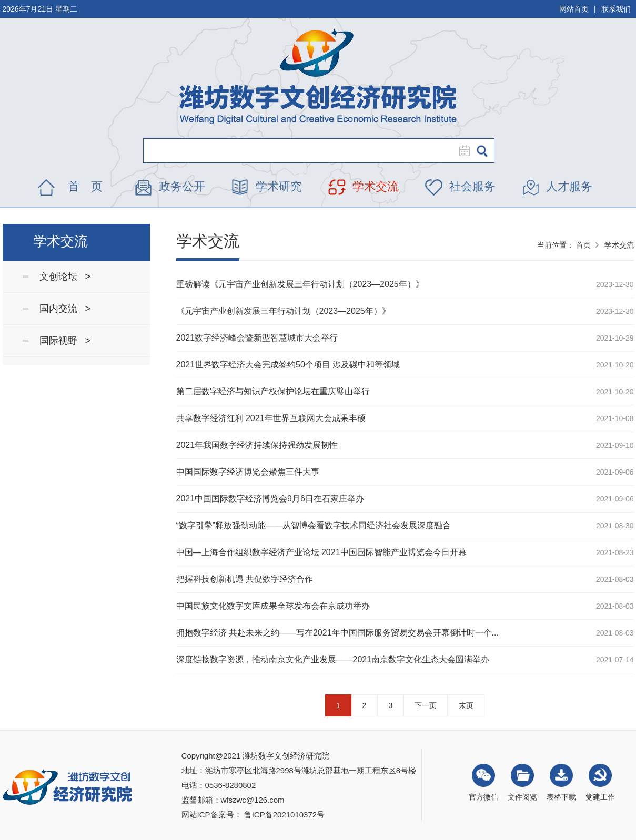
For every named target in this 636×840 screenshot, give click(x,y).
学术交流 (376, 186)
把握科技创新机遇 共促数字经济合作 (245, 579)
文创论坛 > (65, 276)
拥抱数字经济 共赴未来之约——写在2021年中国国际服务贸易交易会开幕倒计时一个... (337, 633)
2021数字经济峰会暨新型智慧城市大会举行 (257, 338)
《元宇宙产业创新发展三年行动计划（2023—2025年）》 (283, 311)
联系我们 (616, 9)
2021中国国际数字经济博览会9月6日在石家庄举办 (270, 499)
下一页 (426, 705)
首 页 (85, 186)
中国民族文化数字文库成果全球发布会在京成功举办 (273, 606)
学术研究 (279, 186)
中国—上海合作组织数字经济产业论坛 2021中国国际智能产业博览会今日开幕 (321, 552)
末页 (466, 705)
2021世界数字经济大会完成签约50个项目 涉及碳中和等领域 (288, 365)
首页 (583, 245)
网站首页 (574, 9)
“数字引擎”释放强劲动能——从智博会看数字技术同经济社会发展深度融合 (314, 525)
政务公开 (182, 186)
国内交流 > (65, 309)
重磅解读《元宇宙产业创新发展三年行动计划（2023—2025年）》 (300, 284)
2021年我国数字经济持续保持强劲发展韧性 (257, 445)
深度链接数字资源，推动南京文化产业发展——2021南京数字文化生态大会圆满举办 (333, 659)
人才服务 (569, 186)
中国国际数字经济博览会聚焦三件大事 (248, 472)
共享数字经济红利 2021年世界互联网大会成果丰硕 (271, 418)
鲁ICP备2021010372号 (284, 815)
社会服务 (472, 186)
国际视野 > (65, 341)
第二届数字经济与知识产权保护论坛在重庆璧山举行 (273, 391)
